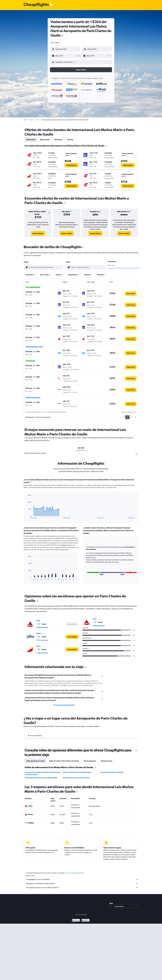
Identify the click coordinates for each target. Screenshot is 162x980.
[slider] (139, 268)
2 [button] (132, 417)
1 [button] (127, 417)
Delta (38, 621)
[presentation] (62, 36)
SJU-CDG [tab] (81, 448)
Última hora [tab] (58, 140)
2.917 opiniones (42, 640)
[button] (64, 56)
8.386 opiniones (42, 627)
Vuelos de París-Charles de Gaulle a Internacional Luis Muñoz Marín (43, 773)
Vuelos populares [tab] (90, 761)
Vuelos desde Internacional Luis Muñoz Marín (41, 778)
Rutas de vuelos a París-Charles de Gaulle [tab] (64, 761)
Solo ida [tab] (70, 140)
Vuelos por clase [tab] (106, 761)
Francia (32, 120)
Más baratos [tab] (31, 140)
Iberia (38, 646)
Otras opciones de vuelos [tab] (35, 761)
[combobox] (56, 43)
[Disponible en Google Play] (76, 923)
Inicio (25, 120)
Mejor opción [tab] (45, 140)
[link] (38, 233)
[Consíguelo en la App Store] (86, 923)
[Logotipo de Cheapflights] (36, 5)
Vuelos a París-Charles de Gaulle (112, 772)
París (38, 120)
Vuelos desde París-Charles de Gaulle (76, 778)
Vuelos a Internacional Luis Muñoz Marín (77, 772)
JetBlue (39, 633)
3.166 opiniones (42, 653)
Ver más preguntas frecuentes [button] (64, 705)
